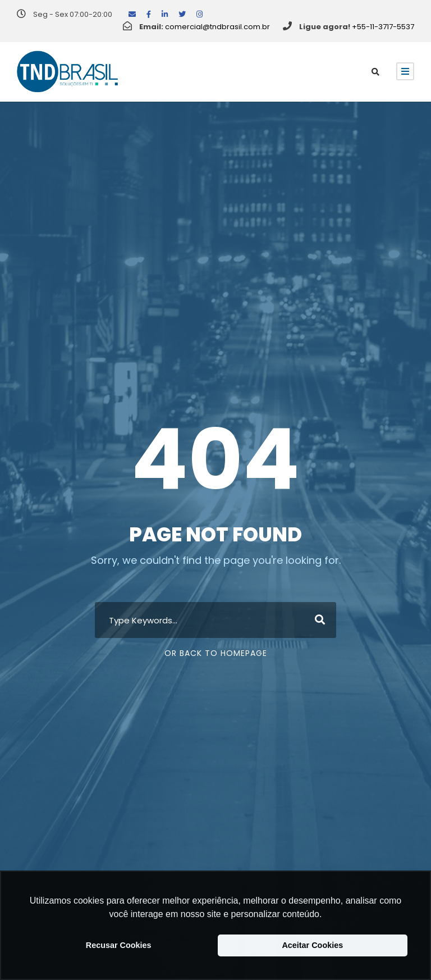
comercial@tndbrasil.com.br (217, 27)
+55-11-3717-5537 (383, 27)
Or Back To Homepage (216, 653)
